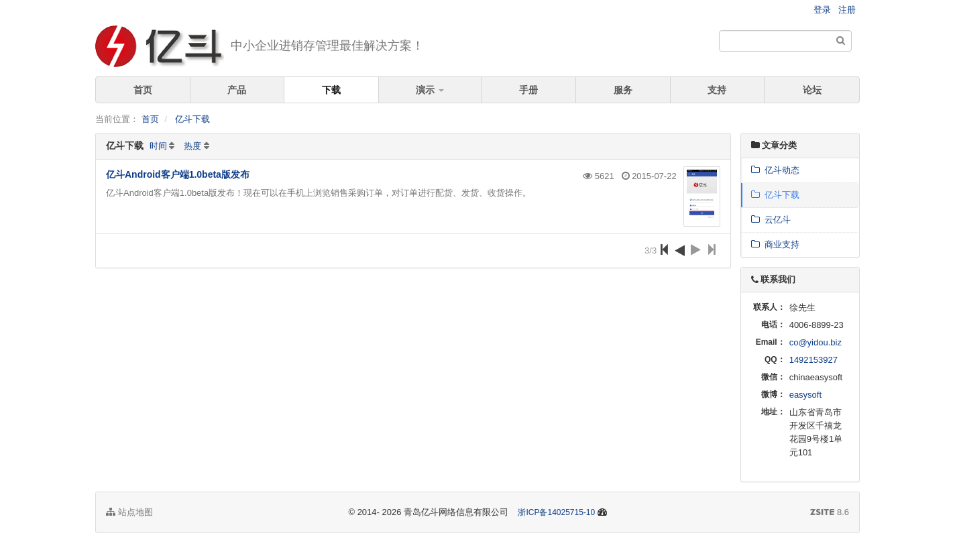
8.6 (830, 513)
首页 (143, 90)
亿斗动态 (775, 170)
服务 (623, 90)
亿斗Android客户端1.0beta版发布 (178, 174)
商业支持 (775, 244)
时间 (158, 146)
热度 (192, 146)
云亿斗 (771, 220)
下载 (331, 90)
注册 (847, 10)
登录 (822, 10)
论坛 (812, 90)
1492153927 (813, 360)
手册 (528, 90)
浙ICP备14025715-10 (556, 512)
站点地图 (129, 512)
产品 (237, 90)
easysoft (805, 395)
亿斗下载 (192, 119)
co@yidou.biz (816, 342)
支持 (717, 90)
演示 (430, 90)
